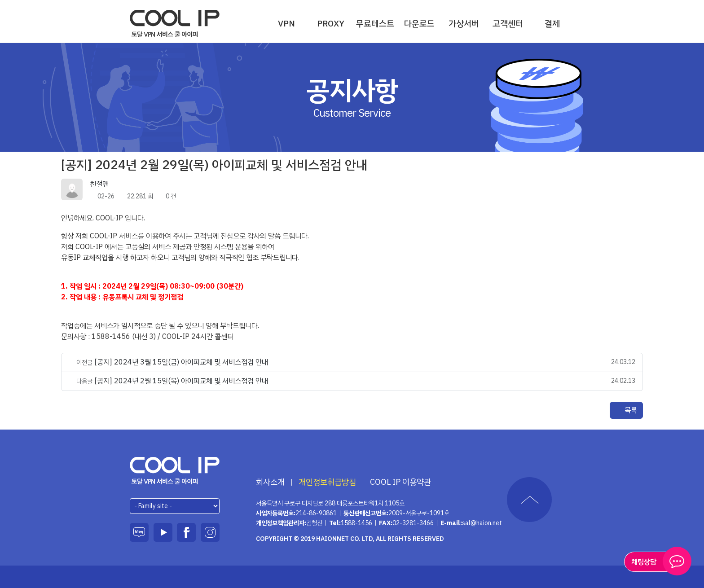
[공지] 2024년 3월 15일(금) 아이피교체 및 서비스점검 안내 (181, 362)
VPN (286, 24)
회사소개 (270, 482)
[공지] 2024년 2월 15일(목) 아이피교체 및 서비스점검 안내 (181, 381)
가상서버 (464, 24)
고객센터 (508, 24)
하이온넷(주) (175, 471)
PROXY (331, 24)
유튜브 (163, 532)
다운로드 (419, 24)
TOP (529, 500)
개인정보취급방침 (327, 482)
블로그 (139, 532)
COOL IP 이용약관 (400, 482)
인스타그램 (210, 532)
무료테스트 (375, 24)
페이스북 (186, 532)
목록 (626, 410)
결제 (552, 24)
